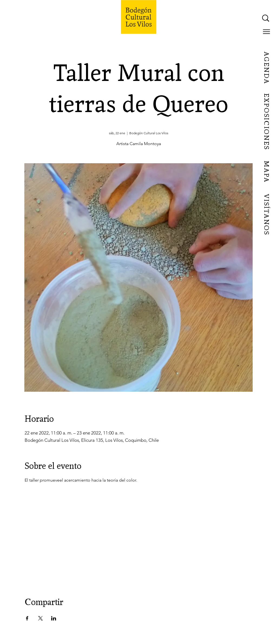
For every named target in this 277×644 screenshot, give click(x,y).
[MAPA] (266, 172)
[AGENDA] (266, 68)
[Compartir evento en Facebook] (27, 618)
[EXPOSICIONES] (266, 122)
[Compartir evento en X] (40, 618)
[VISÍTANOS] (266, 215)
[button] (266, 32)
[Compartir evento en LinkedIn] (54, 618)
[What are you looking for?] (211, 18)
